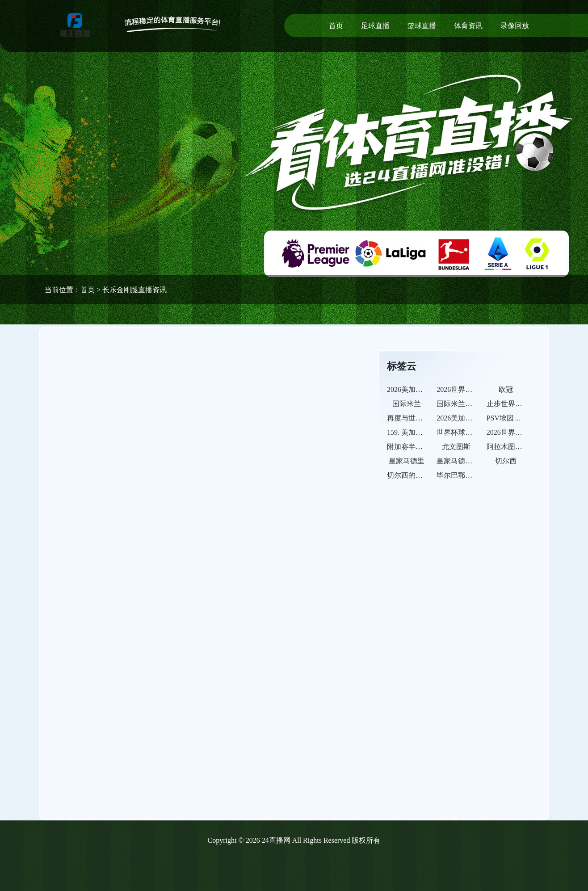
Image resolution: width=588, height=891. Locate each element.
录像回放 (515, 26)
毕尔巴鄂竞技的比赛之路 (476, 475)
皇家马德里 (407, 461)
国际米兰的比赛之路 (469, 404)
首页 (336, 26)
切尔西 (506, 461)
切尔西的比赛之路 (416, 475)
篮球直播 (422, 26)
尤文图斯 (456, 447)
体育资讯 (468, 26)
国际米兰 (407, 404)
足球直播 (375, 26)
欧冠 (506, 389)
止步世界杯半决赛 (515, 404)
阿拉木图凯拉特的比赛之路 (529, 447)
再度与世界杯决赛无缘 (423, 418)
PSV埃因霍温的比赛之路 (525, 418)
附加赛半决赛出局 (416, 447)
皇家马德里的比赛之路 (472, 461)
